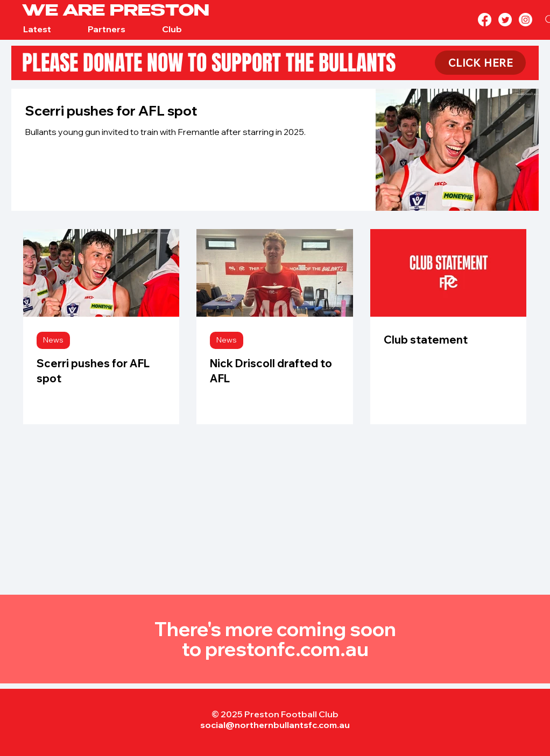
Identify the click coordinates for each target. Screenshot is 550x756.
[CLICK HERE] (480, 63)
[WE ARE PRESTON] (128, 12)
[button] (37, 29)
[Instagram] (526, 20)
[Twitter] (505, 20)
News (53, 340)
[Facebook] (485, 20)
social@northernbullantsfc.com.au (275, 725)
